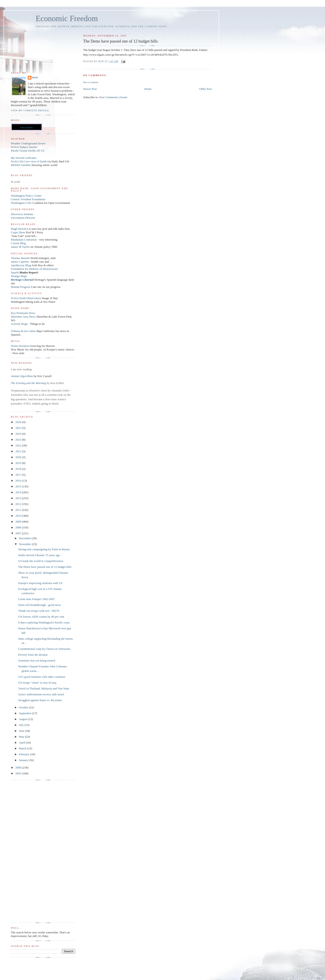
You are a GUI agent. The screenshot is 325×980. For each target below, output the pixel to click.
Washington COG (21, 203)
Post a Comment (91, 82)
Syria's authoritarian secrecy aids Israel (41, 694)
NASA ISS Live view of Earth (29, 161)
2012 (19, 504)
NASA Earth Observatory (26, 298)
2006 (19, 767)
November (26, 544)
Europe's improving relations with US (40, 583)
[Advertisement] (29, 851)
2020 (19, 457)
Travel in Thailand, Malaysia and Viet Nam (43, 688)
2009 (19, 522)
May (22, 737)
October (24, 707)
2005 (19, 773)
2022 (19, 445)
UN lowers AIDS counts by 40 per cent (41, 617)
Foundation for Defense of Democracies (34, 269)
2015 (19, 486)
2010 (19, 516)
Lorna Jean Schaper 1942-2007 (36, 599)
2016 (19, 481)
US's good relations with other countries (42, 677)
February (25, 754)
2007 (19, 533)
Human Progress (21, 287)
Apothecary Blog (21, 265)
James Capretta (20, 262)
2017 (19, 475)
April (22, 742)
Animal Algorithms (22, 376)
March (23, 748)
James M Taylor (21, 247)
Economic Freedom (67, 19)
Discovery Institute (22, 214)
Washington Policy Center (26, 196)
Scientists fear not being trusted (37, 661)
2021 (19, 451)
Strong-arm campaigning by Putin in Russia (44, 549)
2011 (19, 510)
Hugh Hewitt (19, 229)
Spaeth (15, 272)
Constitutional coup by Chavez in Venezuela (44, 649)
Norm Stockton (20, 346)
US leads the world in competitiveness (41, 561)
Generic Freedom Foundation (28, 199)
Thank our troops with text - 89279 (39, 611)
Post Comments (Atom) (113, 97)
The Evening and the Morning (29, 383)
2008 (19, 527)
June (22, 731)
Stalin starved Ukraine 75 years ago (39, 555)
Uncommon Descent (23, 218)
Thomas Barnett (20, 258)
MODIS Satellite (21, 165)
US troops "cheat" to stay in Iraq (37, 683)
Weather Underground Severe (28, 143)
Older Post (205, 89)
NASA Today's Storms (24, 147)
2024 (19, 434)
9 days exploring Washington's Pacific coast (44, 622)
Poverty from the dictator (33, 655)
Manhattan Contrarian (24, 240)
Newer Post (90, 89)
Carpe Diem (18, 232)
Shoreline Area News (23, 317)
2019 (19, 463)
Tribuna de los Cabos (23, 331)
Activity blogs (19, 324)
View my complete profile (30, 110)
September (26, 713)
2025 (19, 428)
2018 (19, 469)
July (22, 725)
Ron (35, 78)
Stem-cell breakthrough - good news (39, 605)
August (24, 719)
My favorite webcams (24, 158)
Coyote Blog (18, 243)
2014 (19, 492)
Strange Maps (19, 276)
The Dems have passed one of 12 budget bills (45, 567)
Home (148, 89)
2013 (19, 498)
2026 (19, 422)
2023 (19, 440)
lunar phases (27, 128)
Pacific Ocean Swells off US (28, 151)
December (25, 538)
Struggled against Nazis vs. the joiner (40, 700)
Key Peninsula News (23, 313)
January (24, 760)
